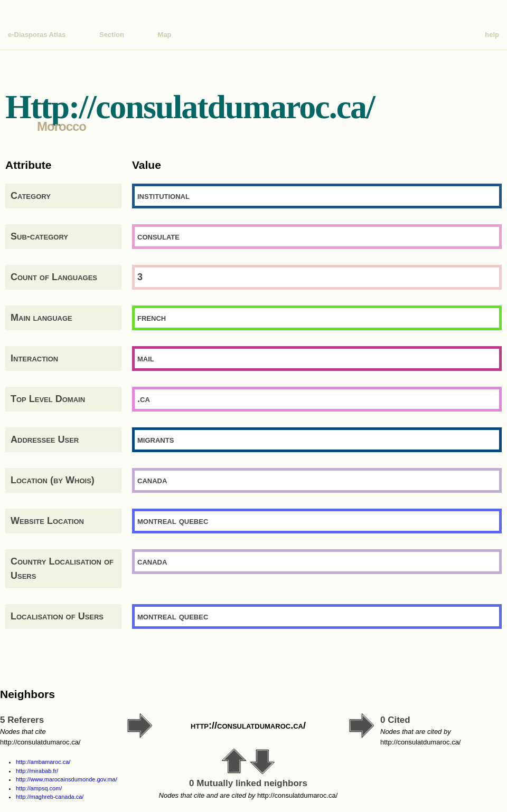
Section (112, 35)
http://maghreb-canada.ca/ (50, 797)
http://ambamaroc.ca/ (43, 762)
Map (165, 35)
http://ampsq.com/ (39, 788)
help (492, 35)
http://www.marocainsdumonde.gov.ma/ (67, 779)
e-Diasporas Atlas (37, 35)
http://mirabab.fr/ (37, 771)
